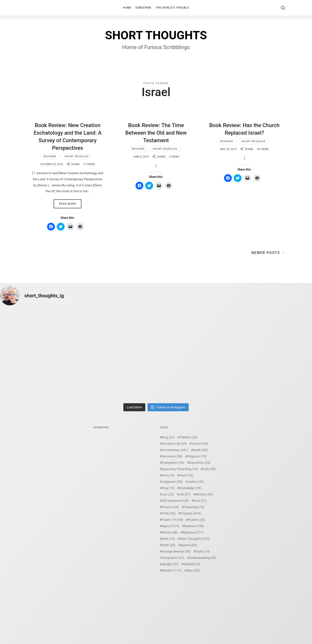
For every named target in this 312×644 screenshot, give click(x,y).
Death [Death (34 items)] (200, 450)
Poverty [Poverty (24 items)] (170, 507)
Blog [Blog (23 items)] (168, 437)
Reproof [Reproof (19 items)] (171, 526)
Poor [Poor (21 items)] (200, 501)
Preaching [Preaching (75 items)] (194, 507)
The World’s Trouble (172, 8)
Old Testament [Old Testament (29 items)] (175, 501)
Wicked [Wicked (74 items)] (191, 564)
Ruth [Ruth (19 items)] (168, 539)
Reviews (50, 156)
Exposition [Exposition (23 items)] (200, 463)
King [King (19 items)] (168, 488)
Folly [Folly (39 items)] (209, 469)
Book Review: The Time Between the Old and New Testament (156, 133)
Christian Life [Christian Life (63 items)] (174, 444)
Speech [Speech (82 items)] (189, 545)
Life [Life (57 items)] (185, 494)
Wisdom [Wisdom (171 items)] (172, 570)
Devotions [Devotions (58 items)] (172, 456)
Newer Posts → (268, 253)
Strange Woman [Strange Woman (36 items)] (176, 551)
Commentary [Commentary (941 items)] (175, 450)
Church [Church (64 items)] (200, 444)
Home (127, 8)
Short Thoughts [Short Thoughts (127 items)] (194, 539)
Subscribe (144, 8)
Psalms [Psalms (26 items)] (196, 520)
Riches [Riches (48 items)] (170, 532)
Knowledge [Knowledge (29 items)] (190, 488)
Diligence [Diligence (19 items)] (197, 456)
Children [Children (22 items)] (188, 437)
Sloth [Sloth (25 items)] (169, 545)
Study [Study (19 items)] (202, 551)
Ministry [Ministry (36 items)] (204, 494)
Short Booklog (77, 156)
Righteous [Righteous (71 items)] (193, 532)
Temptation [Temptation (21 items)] (173, 558)
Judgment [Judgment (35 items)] (172, 482)
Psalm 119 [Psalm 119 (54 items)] (172, 520)
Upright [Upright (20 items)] (170, 564)
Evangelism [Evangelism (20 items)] (173, 463)
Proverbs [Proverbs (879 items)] (190, 513)
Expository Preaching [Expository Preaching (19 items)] (180, 469)
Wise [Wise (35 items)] (193, 570)
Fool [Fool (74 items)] (168, 475)
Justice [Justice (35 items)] (196, 482)
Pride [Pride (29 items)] (169, 513)
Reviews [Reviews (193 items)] (194, 526)
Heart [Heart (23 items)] (186, 475)
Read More (68, 204)
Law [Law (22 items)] (168, 494)
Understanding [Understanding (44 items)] (202, 558)
